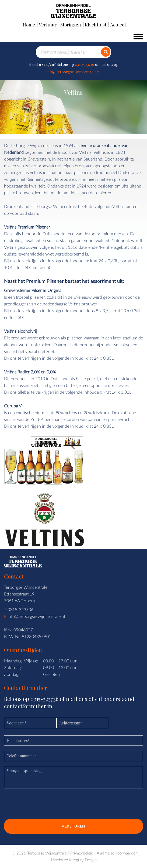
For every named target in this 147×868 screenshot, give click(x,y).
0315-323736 (85, 64)
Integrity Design (83, 860)
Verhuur (48, 25)
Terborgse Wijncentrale (47, 853)
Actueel (118, 25)
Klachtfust (96, 25)
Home (29, 25)
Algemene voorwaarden (117, 853)
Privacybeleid (82, 853)
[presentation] (45, 805)
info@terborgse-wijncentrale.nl (73, 72)
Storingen (71, 25)
